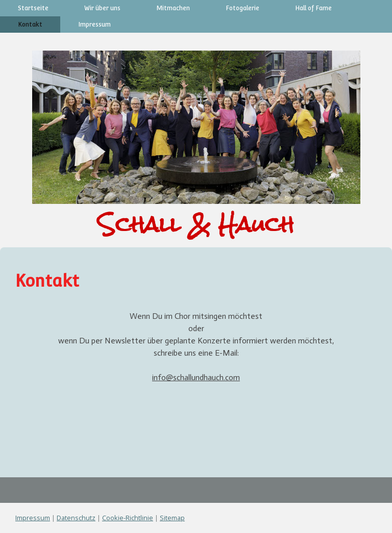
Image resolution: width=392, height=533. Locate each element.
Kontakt (30, 25)
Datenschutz (76, 518)
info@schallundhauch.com (196, 377)
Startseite (33, 8)
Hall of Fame (313, 8)
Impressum (94, 25)
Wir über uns (102, 8)
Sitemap (172, 518)
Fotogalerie (242, 8)
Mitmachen (173, 8)
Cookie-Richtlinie (128, 518)
